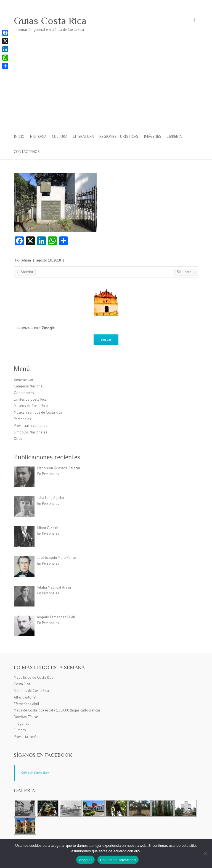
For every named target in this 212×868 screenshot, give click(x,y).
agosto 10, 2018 (49, 260)
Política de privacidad (118, 860)
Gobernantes (24, 393)
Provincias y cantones (31, 426)
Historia (38, 136)
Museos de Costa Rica (31, 406)
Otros (18, 439)
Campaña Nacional (29, 386)
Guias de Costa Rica (35, 773)
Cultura (60, 136)
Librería (174, 136)
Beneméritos (24, 380)
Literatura (83, 136)
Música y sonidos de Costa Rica (38, 412)
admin (26, 260)
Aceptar (85, 860)
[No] (205, 853)
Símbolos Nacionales (31, 432)
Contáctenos (27, 152)
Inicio (19, 136)
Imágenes (153, 136)
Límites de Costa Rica (30, 399)
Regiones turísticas (119, 136)
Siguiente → (186, 272)
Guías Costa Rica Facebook (194, 21)
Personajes (22, 419)
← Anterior (25, 272)
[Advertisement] (106, 87)
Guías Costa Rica (50, 21)
